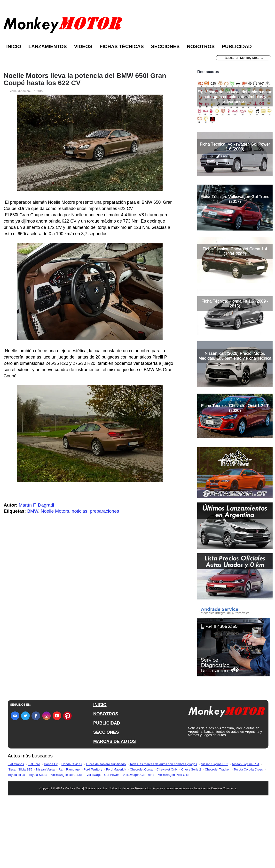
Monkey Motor (74, 851)
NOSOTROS (106, 777)
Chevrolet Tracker (217, 832)
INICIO (100, 768)
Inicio (14, 46)
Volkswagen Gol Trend (138, 838)
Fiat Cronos (16, 827)
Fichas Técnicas (122, 46)
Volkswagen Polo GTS (174, 838)
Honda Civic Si (72, 827)
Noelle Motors (55, 511)
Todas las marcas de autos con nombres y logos (163, 827)
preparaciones (104, 511)
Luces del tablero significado (106, 827)
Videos (83, 46)
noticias (79, 511)
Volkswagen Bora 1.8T (67, 838)
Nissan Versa (45, 832)
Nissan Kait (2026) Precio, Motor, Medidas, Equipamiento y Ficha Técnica (235, 419)
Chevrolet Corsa (141, 832)
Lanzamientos (48, 46)
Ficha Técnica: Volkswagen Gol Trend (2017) (235, 262)
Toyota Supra (38, 838)
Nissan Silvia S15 (20, 832)
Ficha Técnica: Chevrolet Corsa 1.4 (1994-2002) (235, 314)
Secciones (165, 46)
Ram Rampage (69, 832)
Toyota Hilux (16, 838)
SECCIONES (106, 795)
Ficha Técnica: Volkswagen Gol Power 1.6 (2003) (235, 209)
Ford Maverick (116, 832)
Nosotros (201, 46)
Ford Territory (93, 832)
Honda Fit (51, 827)
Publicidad (237, 46)
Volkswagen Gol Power (103, 838)
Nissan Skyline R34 (246, 827)
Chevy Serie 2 (191, 832)
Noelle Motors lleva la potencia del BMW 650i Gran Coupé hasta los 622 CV (85, 79)
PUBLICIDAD (107, 786)
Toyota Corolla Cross (248, 832)
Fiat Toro (34, 827)
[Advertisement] (235, 97)
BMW (33, 511)
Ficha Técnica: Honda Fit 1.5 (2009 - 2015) (235, 366)
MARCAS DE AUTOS (115, 804)
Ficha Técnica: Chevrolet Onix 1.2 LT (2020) (235, 471)
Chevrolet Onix (167, 832)
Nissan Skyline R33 (215, 827)
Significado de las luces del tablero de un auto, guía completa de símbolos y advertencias (235, 160)
